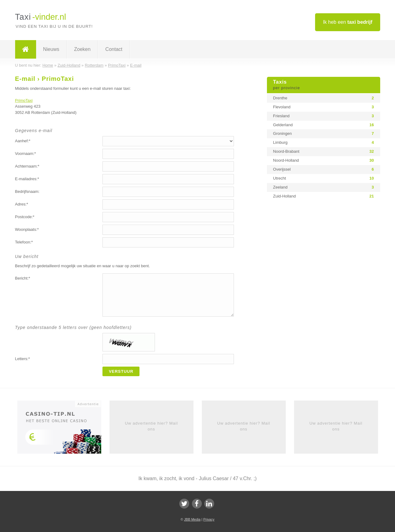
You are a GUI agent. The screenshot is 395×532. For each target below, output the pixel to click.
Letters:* (23, 359)
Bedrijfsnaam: (27, 191)
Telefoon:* (24, 242)
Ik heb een (347, 22)
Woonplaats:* (27, 229)
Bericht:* (23, 278)
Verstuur (121, 371)
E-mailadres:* (27, 179)
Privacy (209, 519)
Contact (114, 49)
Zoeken (82, 49)
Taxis (324, 85)
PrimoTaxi (24, 100)
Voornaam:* (26, 154)
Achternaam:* (27, 166)
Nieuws (51, 49)
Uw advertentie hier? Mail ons (152, 426)
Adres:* (22, 204)
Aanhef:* (23, 141)
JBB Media (192, 519)
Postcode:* (25, 217)
